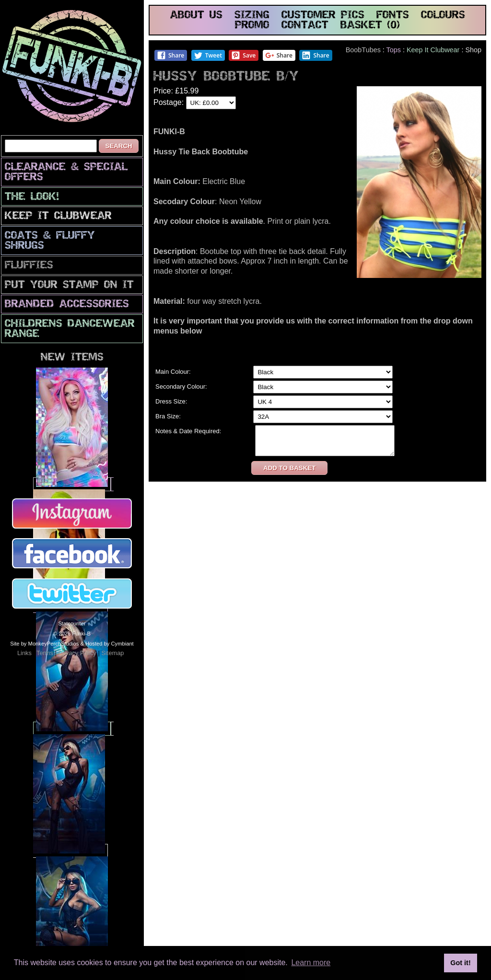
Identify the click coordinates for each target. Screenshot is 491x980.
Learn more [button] (311, 963)
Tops (394, 50)
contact (305, 26)
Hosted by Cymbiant (110, 644)
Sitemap (112, 653)
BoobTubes (363, 50)
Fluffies (29, 266)
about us (196, 16)
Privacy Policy (77, 653)
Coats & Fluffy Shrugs (50, 241)
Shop (473, 50)
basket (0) (370, 26)
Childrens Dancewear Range (70, 329)
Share (170, 55)
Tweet (208, 55)
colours (443, 16)
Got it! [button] (460, 963)
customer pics (323, 16)
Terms (45, 653)
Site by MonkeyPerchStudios (44, 644)
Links (24, 653)
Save (243, 55)
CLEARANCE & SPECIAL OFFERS (66, 173)
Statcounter (72, 623)
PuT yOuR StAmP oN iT (69, 285)
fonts (393, 16)
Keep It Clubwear (58, 216)
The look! (32, 197)
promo (252, 26)
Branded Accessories (67, 305)
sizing (252, 16)
